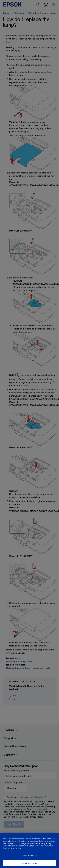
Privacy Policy (32, 846)
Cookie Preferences (30, 856)
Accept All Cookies (30, 863)
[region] (29, 850)
